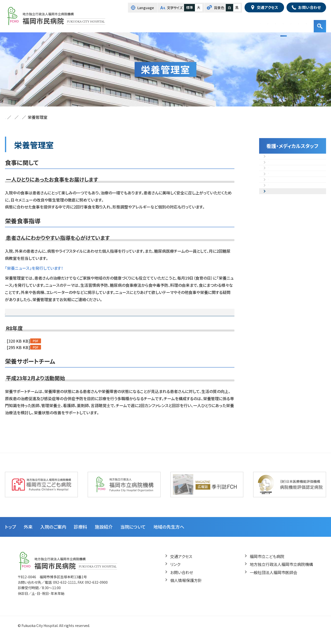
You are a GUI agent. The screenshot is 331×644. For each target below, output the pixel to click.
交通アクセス (181, 564)
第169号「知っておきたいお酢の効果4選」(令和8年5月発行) (55, 349)
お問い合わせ (182, 580)
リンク (175, 572)
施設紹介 (243, 22)
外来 (167, 22)
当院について (133, 535)
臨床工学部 (278, 217)
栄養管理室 (278, 229)
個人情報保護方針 (186, 588)
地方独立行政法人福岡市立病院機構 (281, 572)
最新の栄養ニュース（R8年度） (34, 316)
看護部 (274, 159)
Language (146, 8)
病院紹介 (265, 22)
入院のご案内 (189, 22)
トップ (151, 22)
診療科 (81, 535)
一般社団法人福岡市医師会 (273, 580)
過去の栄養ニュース (85, 316)
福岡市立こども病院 (267, 564)
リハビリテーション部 (287, 194)
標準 (189, 7)
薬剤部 (274, 206)
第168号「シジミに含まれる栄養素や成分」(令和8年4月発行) (56, 355)
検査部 (274, 182)
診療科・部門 (217, 22)
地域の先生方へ (293, 22)
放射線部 (276, 171)
